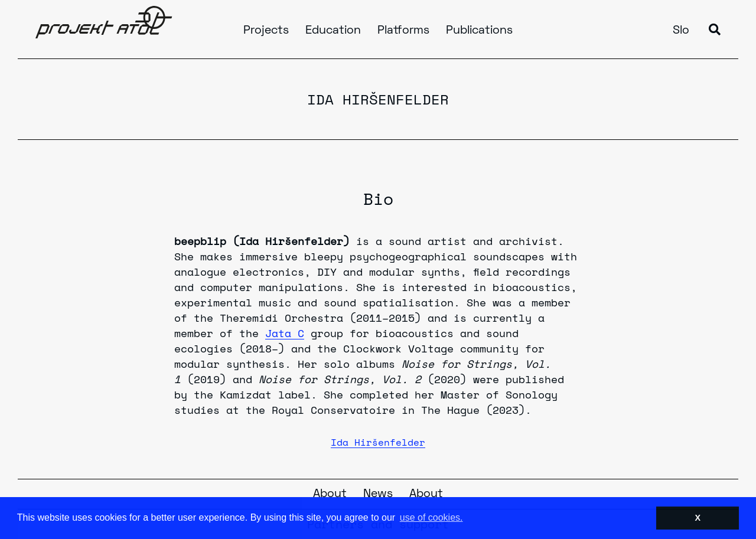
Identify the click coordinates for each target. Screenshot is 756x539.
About (330, 494)
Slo (681, 31)
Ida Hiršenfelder (378, 442)
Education (333, 31)
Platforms (403, 31)
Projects (266, 31)
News (378, 494)
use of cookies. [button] (431, 517)
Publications (479, 31)
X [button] (698, 518)
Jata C (285, 333)
